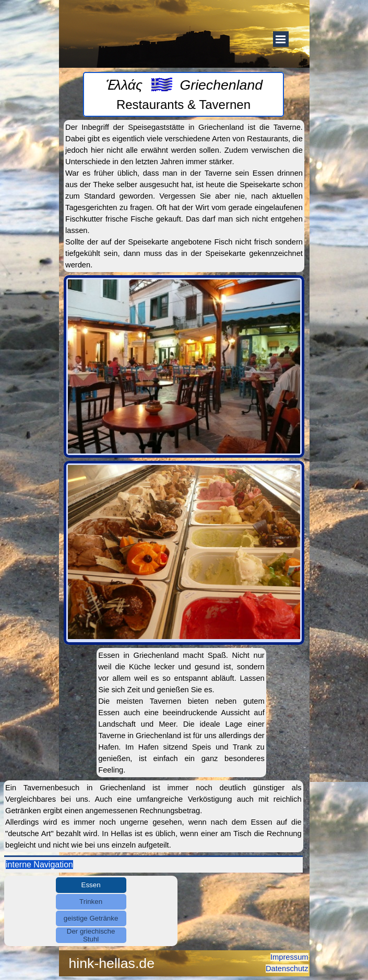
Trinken (91, 902)
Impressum (289, 957)
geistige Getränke (91, 918)
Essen (91, 885)
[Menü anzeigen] (281, 39)
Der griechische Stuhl (91, 935)
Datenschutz (287, 969)
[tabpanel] (183, 94)
